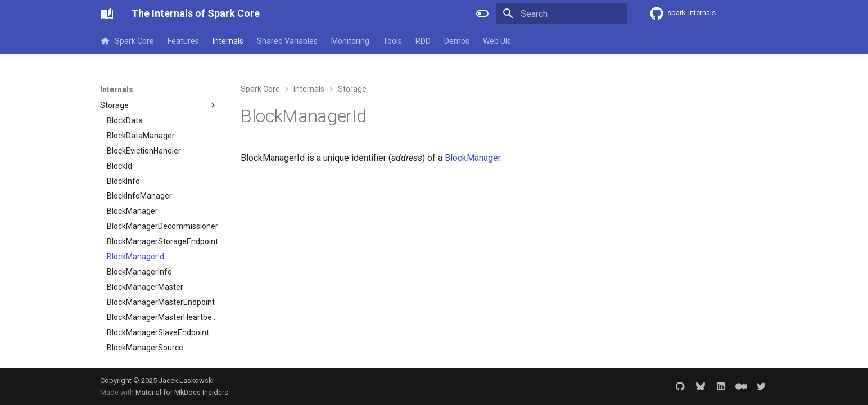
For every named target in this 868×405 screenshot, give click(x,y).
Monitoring (350, 41)
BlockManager (473, 158)
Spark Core (127, 41)
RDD (423, 41)
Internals (228, 41)
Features (183, 41)
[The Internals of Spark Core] (107, 13)
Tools (392, 41)
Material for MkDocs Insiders (182, 392)
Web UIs (497, 41)
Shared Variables (287, 41)
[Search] (562, 13)
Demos (457, 41)
